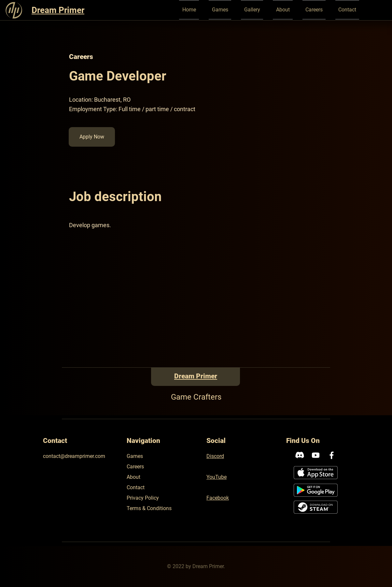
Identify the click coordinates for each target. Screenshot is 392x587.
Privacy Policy (143, 498)
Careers (135, 467)
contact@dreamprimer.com (74, 456)
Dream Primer (58, 10)
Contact (136, 487)
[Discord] (300, 455)
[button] (220, 10)
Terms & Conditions (149, 508)
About (133, 477)
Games (135, 456)
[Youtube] (316, 455)
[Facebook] (332, 455)
